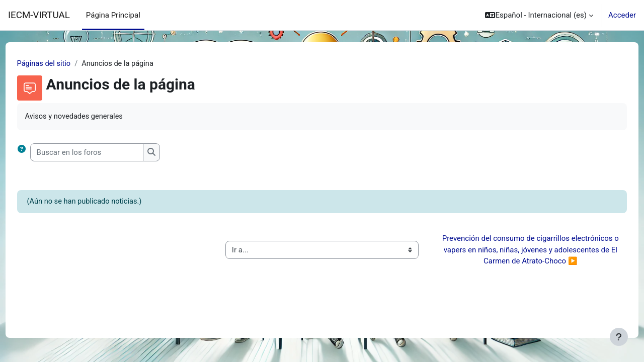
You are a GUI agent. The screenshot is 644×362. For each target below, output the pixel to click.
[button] (539, 15)
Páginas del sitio (63, 64)
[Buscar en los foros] (105, 153)
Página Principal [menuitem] (113, 15)
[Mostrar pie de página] (619, 337)
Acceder (622, 15)
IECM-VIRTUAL (39, 15)
